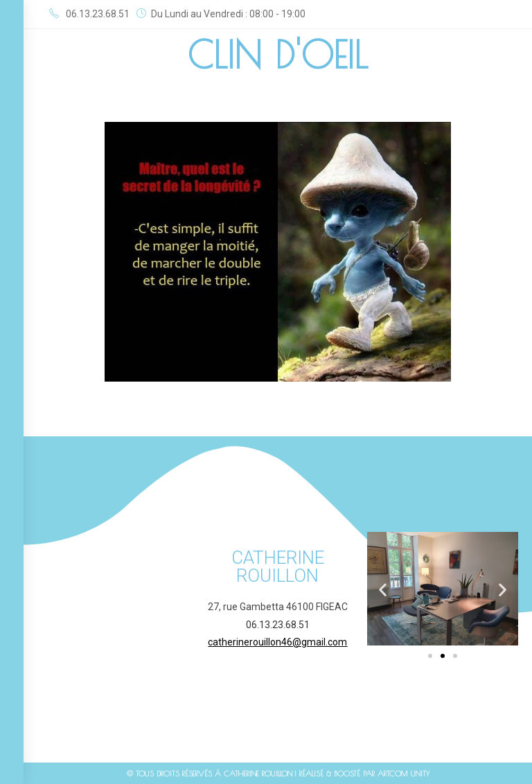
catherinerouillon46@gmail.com (277, 642)
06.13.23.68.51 (278, 625)
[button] (383, 590)
